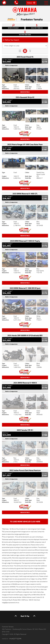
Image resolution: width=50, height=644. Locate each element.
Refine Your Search (11, 40)
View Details (25, 92)
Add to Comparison (11, 65)
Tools (31, 3)
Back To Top (25, 616)
